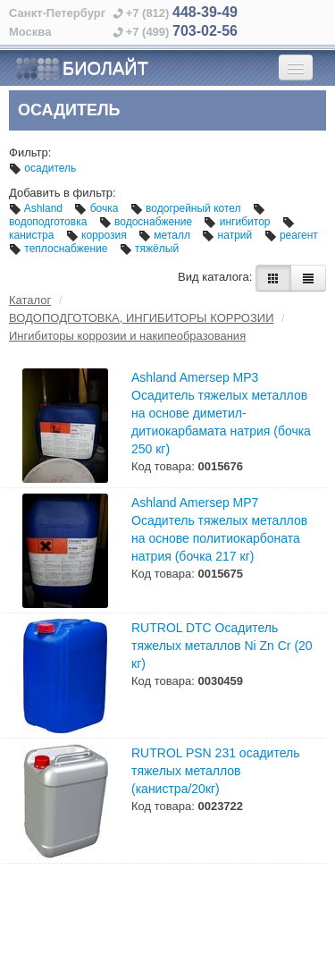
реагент (291, 235)
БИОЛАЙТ (82, 69)
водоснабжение (147, 222)
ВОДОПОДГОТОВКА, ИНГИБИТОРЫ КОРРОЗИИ (141, 318)
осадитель (42, 168)
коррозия (98, 235)
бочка (97, 208)
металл (166, 235)
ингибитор (238, 222)
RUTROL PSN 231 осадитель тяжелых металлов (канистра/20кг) (215, 771)
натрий (228, 235)
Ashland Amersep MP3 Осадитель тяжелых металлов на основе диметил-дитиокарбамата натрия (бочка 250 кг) (221, 413)
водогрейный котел (187, 208)
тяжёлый (149, 249)
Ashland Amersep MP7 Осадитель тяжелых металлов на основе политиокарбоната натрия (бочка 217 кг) (219, 529)
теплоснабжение (60, 249)
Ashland (37, 208)
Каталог (30, 300)
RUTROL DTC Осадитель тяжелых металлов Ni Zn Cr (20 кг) (222, 646)
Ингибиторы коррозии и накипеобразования (127, 336)
